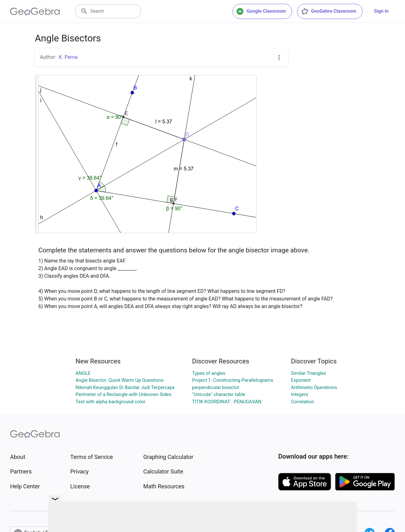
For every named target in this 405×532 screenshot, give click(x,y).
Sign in (381, 11)
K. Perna (68, 57)
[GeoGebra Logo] (35, 11)
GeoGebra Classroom (329, 11)
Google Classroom (261, 11)
